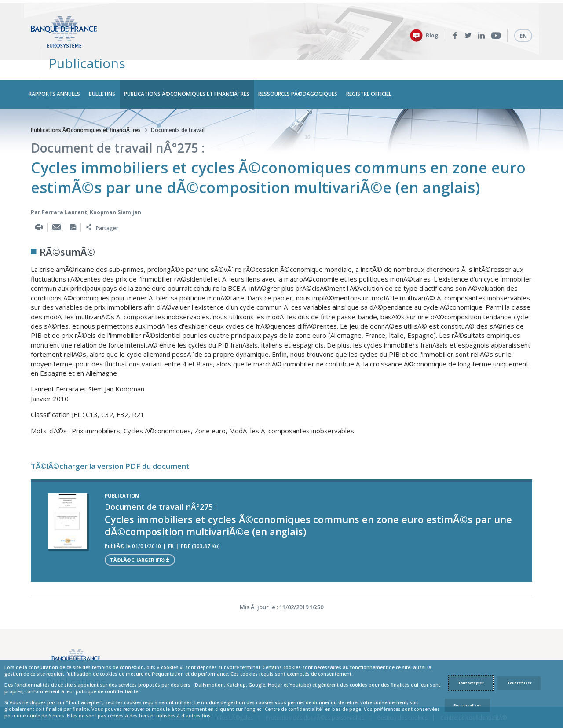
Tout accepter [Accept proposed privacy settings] (471, 683)
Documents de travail (178, 108)
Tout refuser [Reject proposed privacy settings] (520, 683)
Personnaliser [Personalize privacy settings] (467, 705)
